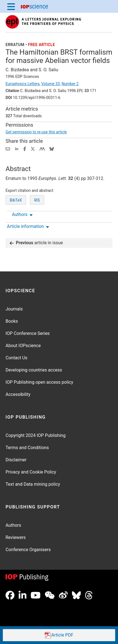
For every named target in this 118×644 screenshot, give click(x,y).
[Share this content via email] (8, 148)
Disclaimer (16, 460)
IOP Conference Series (28, 333)
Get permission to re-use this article (36, 132)
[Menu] (11, 6)
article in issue (36, 243)
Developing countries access (34, 370)
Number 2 (70, 84)
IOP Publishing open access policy (39, 382)
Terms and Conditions (27, 448)
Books (12, 321)
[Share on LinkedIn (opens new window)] (17, 148)
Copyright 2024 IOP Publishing (36, 435)
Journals (14, 309)
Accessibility (18, 394)
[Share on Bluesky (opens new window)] (52, 148)
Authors (13, 525)
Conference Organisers (28, 550)
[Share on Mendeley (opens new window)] (42, 148)
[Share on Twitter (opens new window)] (33, 148)
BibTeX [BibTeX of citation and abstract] (16, 200)
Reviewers (16, 537)
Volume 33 (51, 84)
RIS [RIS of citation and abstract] (37, 200)
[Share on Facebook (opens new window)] (25, 148)
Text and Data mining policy (33, 484)
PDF (59, 635)
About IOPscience (23, 346)
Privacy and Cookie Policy (31, 472)
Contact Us (17, 358)
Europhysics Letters (23, 84)
